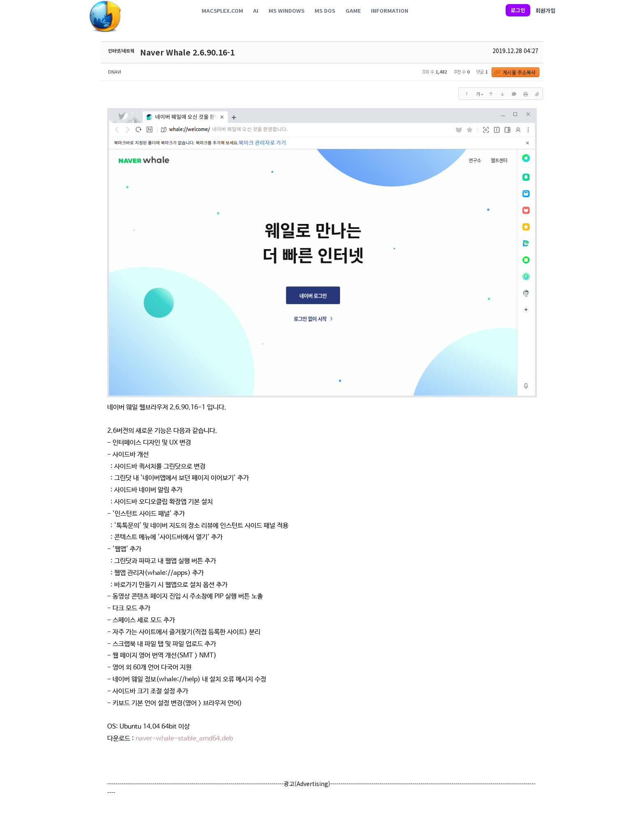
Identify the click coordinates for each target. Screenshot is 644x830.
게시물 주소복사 (516, 73)
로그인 (518, 10)
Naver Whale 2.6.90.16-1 (187, 52)
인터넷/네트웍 (121, 51)
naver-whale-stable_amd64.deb (184, 740)
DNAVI (115, 71)
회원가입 (545, 10)
